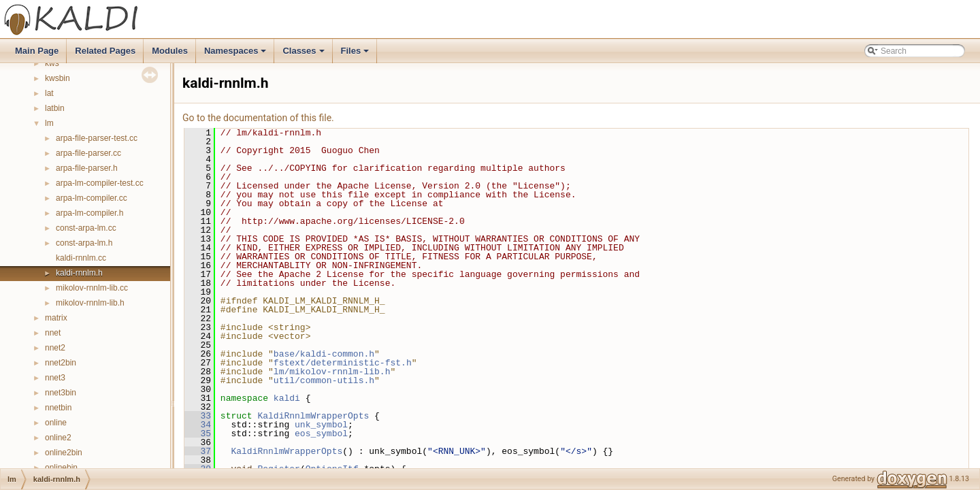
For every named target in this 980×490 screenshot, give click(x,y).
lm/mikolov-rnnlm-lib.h (332, 372)
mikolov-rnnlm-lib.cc (92, 288)
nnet (53, 333)
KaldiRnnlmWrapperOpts (313, 416)
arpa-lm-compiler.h (89, 213)
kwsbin (58, 78)
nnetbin (58, 408)
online (56, 423)
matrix (56, 318)
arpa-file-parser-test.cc (97, 138)
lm (49, 123)
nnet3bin (61, 393)
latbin (55, 108)
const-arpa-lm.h (84, 243)
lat (49, 93)
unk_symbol (321, 425)
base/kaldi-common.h (324, 354)
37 (198, 451)
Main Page (37, 51)
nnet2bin (61, 363)
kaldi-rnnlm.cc (81, 258)
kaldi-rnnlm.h (79, 273)
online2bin (64, 453)
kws (52, 63)
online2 (58, 438)
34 (198, 425)
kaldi (287, 398)
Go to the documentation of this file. (258, 118)
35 (198, 434)
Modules (170, 51)
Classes (304, 54)
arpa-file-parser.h (87, 168)
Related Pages (105, 51)
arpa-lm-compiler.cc (92, 198)
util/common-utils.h (324, 380)
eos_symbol (321, 434)
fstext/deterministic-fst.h (343, 363)
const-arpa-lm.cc (86, 228)
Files (356, 54)
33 (198, 416)
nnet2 (55, 348)
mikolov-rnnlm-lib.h (90, 303)
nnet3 (55, 378)
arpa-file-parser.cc (88, 153)
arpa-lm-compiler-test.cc (100, 183)
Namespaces (236, 54)
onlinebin (61, 468)
